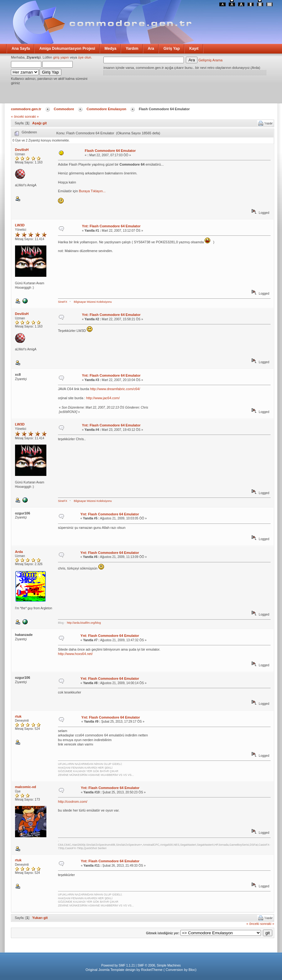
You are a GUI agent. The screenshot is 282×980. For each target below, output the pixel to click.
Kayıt (194, 49)
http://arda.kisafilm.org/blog (84, 623)
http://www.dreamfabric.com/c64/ (115, 389)
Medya (111, 49)
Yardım (132, 49)
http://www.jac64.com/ (103, 398)
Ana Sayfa (21, 49)
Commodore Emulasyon (106, 109)
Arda (19, 552)
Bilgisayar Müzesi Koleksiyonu (93, 302)
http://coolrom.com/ (73, 802)
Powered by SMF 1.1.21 (118, 965)
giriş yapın (61, 57)
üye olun (85, 57)
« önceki (17, 116)
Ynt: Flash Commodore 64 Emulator (111, 226)
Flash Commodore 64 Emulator (110, 151)
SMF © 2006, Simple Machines (159, 965)
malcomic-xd (26, 787)
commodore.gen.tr (26, 109)
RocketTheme (152, 970)
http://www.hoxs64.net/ (75, 654)
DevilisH (22, 150)
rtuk (18, 716)
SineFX (63, 302)
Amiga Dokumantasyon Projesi (67, 49)
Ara (151, 49)
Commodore (64, 109)
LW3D (20, 225)
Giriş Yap (172, 49)
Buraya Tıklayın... (92, 191)
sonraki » (32, 116)
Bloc (192, 970)
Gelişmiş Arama (210, 60)
